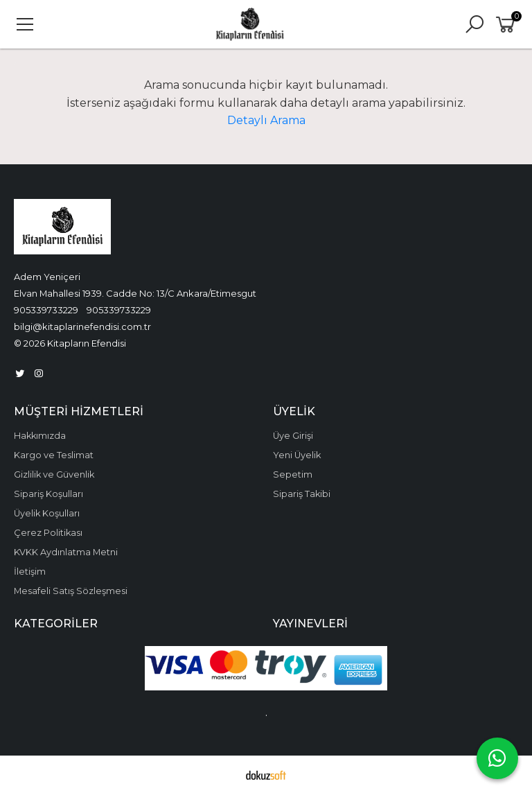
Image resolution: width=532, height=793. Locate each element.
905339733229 (46, 310)
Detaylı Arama (266, 120)
